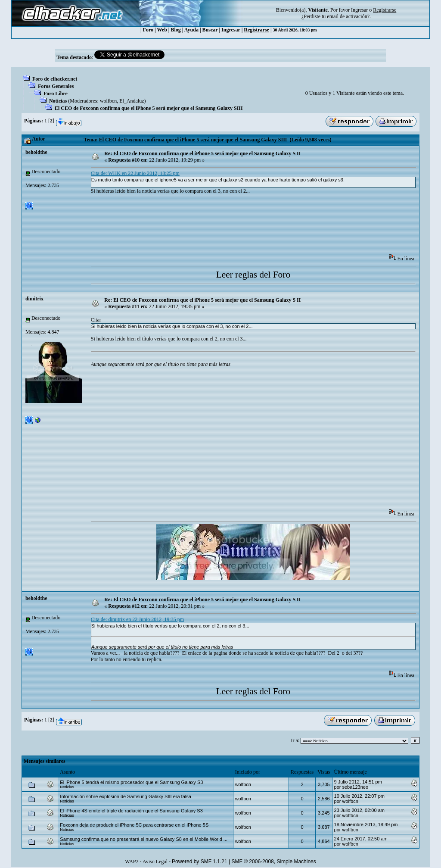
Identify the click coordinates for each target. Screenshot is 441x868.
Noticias (58, 101)
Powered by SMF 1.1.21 (200, 862)
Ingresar (359, 10)
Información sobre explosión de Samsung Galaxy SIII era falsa (126, 796)
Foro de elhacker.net (55, 79)
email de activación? (348, 16)
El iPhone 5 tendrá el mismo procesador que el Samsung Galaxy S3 (131, 782)
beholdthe (36, 152)
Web (162, 30)
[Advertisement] (248, 227)
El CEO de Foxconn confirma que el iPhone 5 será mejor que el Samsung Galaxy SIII (149, 108)
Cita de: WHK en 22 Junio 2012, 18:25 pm (135, 173)
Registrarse (256, 30)
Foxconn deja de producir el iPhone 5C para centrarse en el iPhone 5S (134, 825)
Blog (176, 30)
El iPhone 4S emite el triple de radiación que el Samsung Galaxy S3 (131, 811)
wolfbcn (108, 101)
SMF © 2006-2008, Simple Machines (274, 862)
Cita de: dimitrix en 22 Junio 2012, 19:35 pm (137, 619)
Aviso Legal (155, 862)
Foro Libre (56, 94)
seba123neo (355, 787)
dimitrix (34, 299)
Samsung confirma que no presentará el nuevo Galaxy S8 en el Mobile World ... (144, 839)
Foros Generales (56, 86)
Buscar (210, 30)
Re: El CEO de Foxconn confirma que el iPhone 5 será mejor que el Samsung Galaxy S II (202, 153)
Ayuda (191, 30)
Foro (148, 30)
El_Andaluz (132, 101)
